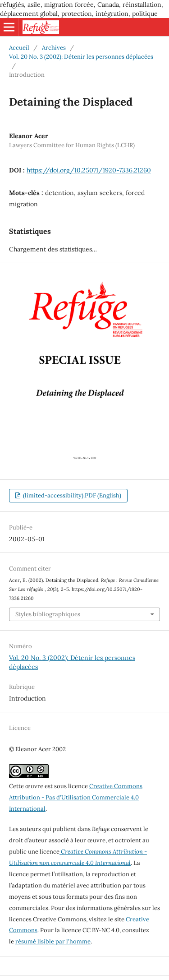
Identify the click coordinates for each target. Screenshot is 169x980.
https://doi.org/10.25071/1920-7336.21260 (89, 170)
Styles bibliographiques (48, 614)
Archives (54, 48)
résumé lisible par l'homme (53, 941)
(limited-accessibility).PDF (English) (71, 495)
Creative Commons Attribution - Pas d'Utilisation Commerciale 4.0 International (76, 797)
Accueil (19, 48)
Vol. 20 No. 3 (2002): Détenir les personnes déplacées (81, 57)
